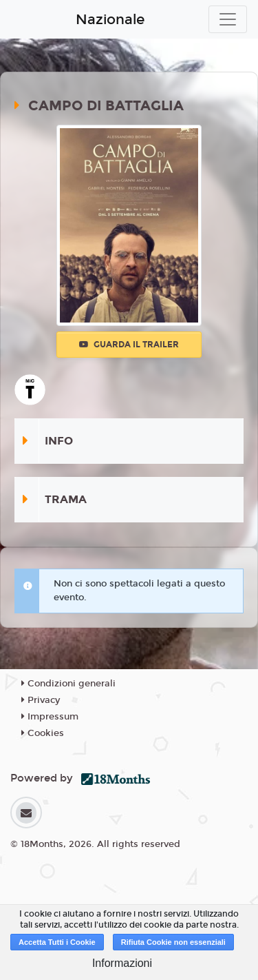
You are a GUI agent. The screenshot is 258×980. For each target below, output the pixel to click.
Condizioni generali (68, 684)
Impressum (50, 717)
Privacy (41, 700)
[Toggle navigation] (228, 19)
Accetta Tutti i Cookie (57, 942)
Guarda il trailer (129, 345)
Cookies (43, 733)
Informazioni (122, 963)
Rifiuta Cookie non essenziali (173, 942)
